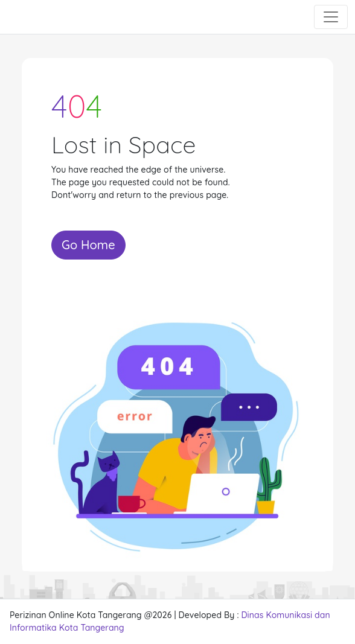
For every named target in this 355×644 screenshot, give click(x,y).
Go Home (88, 245)
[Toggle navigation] (331, 17)
